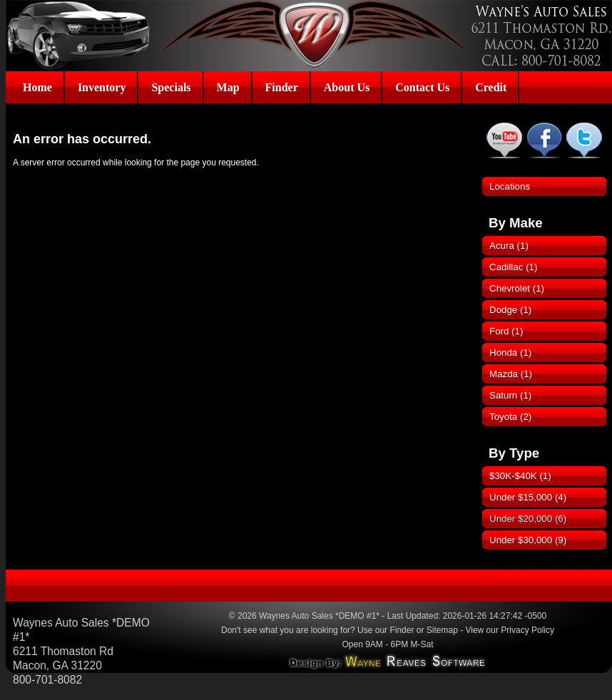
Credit (491, 87)
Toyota (510, 417)
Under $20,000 (528, 519)
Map (228, 87)
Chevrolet (517, 288)
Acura (509, 246)
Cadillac (513, 267)
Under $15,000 (528, 497)
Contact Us (422, 87)
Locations (510, 186)
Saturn (510, 395)
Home (37, 87)
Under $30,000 (528, 540)
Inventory (102, 87)
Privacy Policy (527, 630)
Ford (506, 331)
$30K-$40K (520, 476)
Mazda (511, 374)
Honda (510, 352)
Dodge (510, 310)
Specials (171, 87)
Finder (282, 87)
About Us (347, 87)
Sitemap (442, 630)
